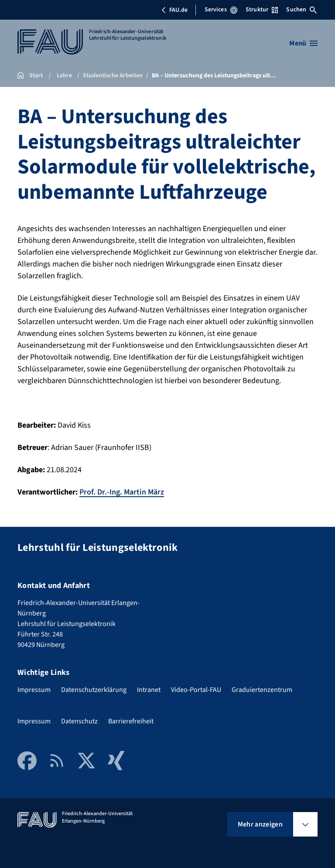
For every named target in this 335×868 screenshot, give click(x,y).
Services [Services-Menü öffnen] (221, 10)
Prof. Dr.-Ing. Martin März (122, 492)
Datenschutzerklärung (94, 690)
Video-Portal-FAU (196, 690)
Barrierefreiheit (131, 721)
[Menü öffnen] (303, 43)
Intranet (149, 690)
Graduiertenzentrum (262, 690)
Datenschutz (79, 721)
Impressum (34, 690)
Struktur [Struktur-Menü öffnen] (262, 10)
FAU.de (174, 10)
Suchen (301, 10)
